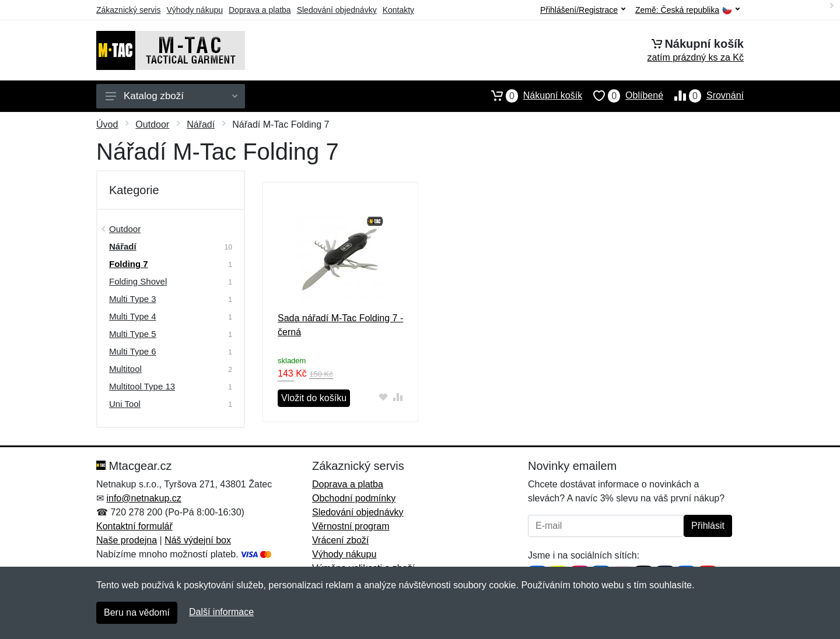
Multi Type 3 (133, 299)
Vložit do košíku (314, 398)
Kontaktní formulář (134, 526)
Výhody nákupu (195, 10)
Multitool (125, 369)
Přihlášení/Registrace (583, 10)
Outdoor (152, 124)
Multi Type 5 (133, 334)
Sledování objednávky (337, 10)
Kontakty (398, 10)
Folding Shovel (138, 281)
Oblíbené (623, 96)
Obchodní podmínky (354, 498)
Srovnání (703, 96)
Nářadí (201, 124)
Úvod (107, 124)
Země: (687, 10)
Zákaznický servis (128, 10)
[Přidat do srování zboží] (398, 397)
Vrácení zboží (340, 540)
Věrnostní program (351, 526)
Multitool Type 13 (142, 386)
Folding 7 (129, 264)
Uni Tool (125, 404)
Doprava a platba (260, 10)
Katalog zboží (171, 96)
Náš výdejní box (198, 540)
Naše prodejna (127, 540)
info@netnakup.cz (143, 498)
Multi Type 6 (133, 351)
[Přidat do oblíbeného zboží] (384, 397)
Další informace (221, 612)
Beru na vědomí (137, 612)
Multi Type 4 (133, 316)
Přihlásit (708, 526)
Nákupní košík (531, 96)
